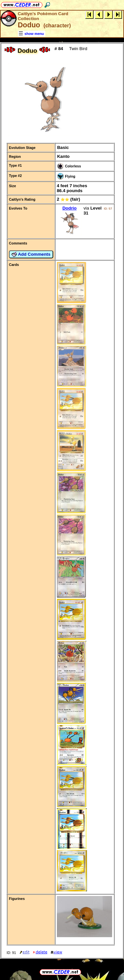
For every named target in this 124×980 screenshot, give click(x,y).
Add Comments (31, 254)
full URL (62, 967)
